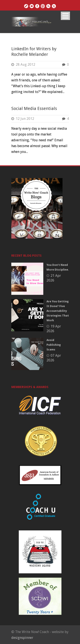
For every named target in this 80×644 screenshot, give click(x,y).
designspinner (22, 638)
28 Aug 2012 (25, 65)
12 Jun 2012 (25, 119)
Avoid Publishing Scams (54, 345)
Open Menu (65, 16)
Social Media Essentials (34, 108)
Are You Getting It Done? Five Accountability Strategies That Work (58, 311)
